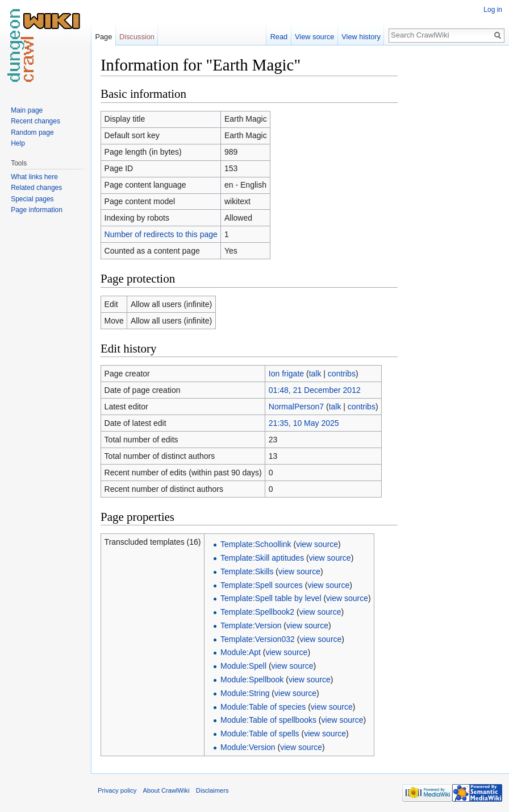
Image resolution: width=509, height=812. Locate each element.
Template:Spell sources (262, 585)
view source (317, 544)
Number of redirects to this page (161, 234)
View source (314, 37)
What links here (34, 177)
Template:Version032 (258, 639)
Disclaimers (212, 790)
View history (361, 37)
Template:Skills (247, 571)
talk (315, 374)
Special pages (32, 199)
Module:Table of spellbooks (268, 720)
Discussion (137, 37)
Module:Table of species (263, 707)
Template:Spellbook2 (257, 612)
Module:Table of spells (260, 734)
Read (279, 37)
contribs (342, 374)
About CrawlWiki (166, 790)
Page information (37, 210)
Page (103, 37)
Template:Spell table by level (271, 598)
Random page (32, 132)
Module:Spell (243, 666)
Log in (493, 10)
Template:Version (251, 625)
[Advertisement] (454, 225)
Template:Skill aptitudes (262, 558)
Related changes (36, 188)
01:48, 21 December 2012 (315, 390)
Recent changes (36, 121)
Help (18, 143)
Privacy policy (117, 790)
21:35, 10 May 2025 (304, 423)
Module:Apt (241, 652)
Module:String (245, 693)
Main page (27, 110)
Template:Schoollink (256, 544)
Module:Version (248, 747)
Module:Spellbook (252, 680)
